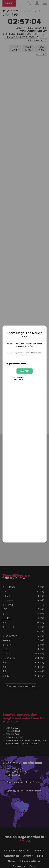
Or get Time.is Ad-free (16, 364)
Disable (24, 371)
